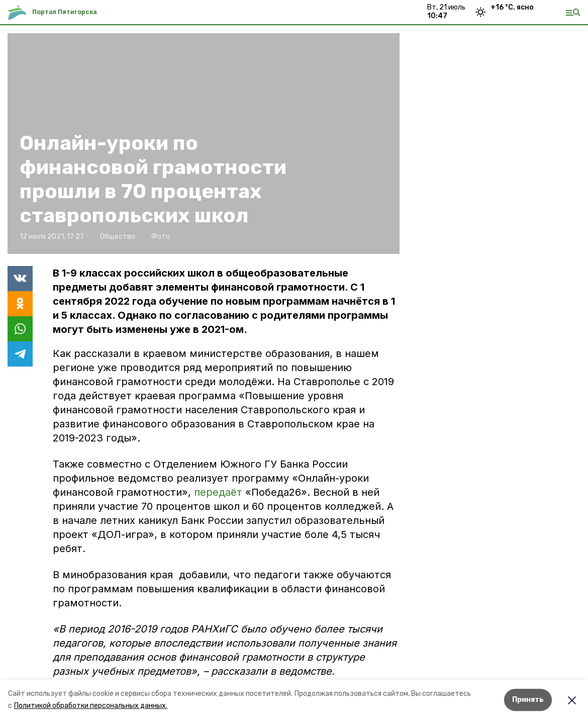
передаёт (220, 492)
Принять (528, 700)
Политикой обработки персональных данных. (91, 706)
